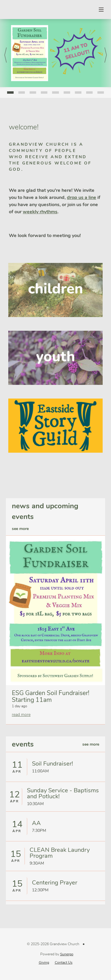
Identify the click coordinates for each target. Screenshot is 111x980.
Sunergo (67, 954)
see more (20, 529)
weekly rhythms (40, 212)
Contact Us (64, 962)
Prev (6, 54)
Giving (44, 962)
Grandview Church (17, 10)
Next (106, 54)
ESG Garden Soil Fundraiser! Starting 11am (51, 696)
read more (21, 715)
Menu (102, 10)
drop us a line (82, 197)
